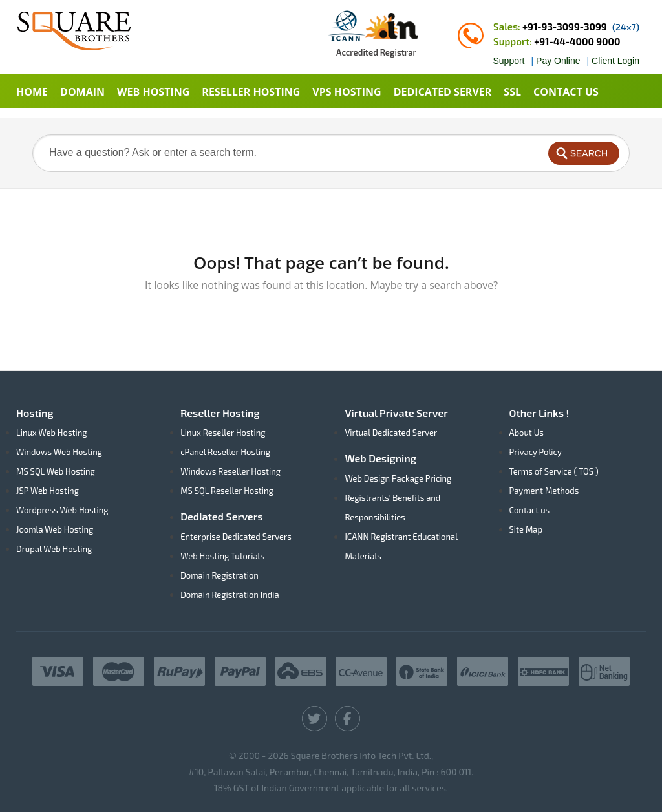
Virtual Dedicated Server (391, 433)
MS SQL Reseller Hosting (227, 491)
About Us (527, 433)
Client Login (615, 61)
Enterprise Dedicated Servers (236, 537)
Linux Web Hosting (52, 433)
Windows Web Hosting (59, 452)
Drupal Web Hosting (54, 549)
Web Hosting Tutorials (222, 556)
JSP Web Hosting (48, 491)
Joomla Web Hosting (55, 529)
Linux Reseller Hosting (223, 433)
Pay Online (558, 61)
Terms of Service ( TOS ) (554, 471)
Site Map (526, 529)
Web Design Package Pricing (398, 478)
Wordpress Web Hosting (62, 510)
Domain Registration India (230, 595)
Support (508, 61)
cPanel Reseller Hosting (225, 452)
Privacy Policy (536, 452)
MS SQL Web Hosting (56, 471)
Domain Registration (219, 575)
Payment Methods (544, 491)
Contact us (530, 510)
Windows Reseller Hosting (230, 471)
